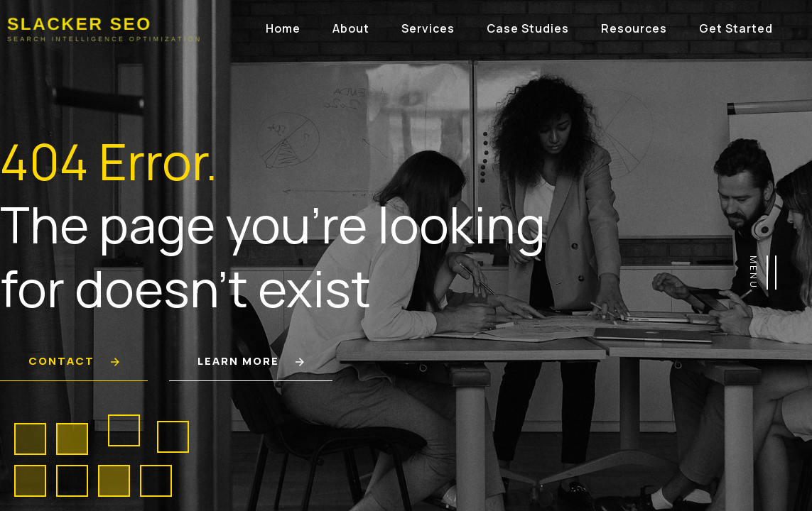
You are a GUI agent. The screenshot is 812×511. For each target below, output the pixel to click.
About (351, 28)
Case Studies (528, 28)
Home (283, 28)
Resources (634, 28)
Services (428, 28)
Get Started (736, 28)
